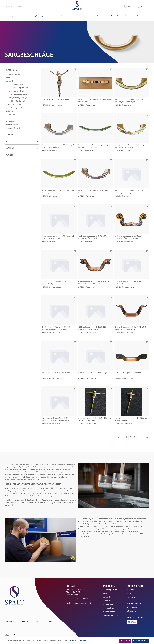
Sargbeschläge (11, 81)
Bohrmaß (22, 135)
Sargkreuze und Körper (16, 91)
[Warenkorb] (143, 7)
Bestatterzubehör (12, 115)
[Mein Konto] (129, 7)
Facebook (134, 607)
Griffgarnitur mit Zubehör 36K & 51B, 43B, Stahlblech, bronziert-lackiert (94, 283)
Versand (130, 594)
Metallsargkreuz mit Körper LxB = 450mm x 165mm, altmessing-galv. (95, 419)
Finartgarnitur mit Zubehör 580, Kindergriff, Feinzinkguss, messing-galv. (94, 146)
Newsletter (131, 597)
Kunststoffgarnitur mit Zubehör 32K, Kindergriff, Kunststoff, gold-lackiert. (56, 419)
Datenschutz (25, 622)
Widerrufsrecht (9, 622)
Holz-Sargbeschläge (15, 105)
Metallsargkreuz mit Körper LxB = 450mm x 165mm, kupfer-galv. (131, 419)
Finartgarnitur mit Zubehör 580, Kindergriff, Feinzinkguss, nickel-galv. (94, 192)
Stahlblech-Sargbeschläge (17, 101)
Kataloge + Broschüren (14, 128)
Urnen (8, 78)
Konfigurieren (140, 641)
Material (22, 148)
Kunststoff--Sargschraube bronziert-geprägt (95, 373)
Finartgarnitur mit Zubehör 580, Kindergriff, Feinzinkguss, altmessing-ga (130, 101)
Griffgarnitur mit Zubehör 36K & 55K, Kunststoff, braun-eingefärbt (92, 328)
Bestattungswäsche (13, 74)
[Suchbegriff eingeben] (23, 6)
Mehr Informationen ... (79, 641)
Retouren (131, 590)
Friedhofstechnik (12, 125)
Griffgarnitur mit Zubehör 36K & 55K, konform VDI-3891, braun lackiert (128, 283)
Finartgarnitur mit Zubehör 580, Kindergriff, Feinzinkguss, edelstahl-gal (58, 146)
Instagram (134, 611)
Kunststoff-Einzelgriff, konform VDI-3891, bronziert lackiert (130, 374)
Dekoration (10, 121)
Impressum (49, 622)
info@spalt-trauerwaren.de (81, 603)
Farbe (22, 142)
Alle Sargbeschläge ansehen (18, 88)
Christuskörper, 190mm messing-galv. (56, 100)
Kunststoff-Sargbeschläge (17, 95)
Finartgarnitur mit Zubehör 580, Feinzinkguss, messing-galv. (95, 101)
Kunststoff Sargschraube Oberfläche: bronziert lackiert (56, 374)
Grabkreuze (10, 111)
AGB (37, 622)
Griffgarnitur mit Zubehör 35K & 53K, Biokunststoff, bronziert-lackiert (128, 237)
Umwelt (22, 155)
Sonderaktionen (12, 118)
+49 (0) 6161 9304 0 (80, 599)
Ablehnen (125, 641)
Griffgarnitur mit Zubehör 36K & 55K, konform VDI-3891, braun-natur (56, 328)
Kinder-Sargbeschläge (16, 85)
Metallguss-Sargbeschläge (17, 98)
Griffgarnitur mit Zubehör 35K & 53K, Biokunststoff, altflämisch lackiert (92, 237)
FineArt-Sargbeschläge (16, 108)
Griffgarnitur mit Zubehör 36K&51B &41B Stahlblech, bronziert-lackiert (130, 328)
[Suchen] (6, 6)
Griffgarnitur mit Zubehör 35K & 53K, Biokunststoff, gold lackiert (56, 283)
